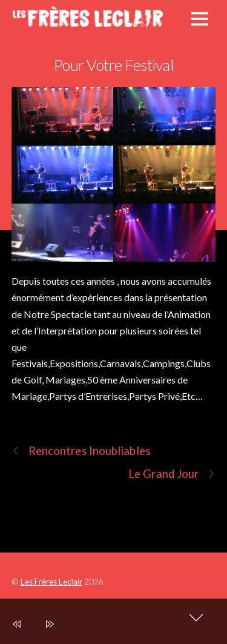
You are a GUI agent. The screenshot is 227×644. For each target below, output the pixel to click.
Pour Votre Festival (113, 65)
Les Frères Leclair (51, 582)
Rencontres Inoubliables (81, 451)
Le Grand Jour (172, 474)
